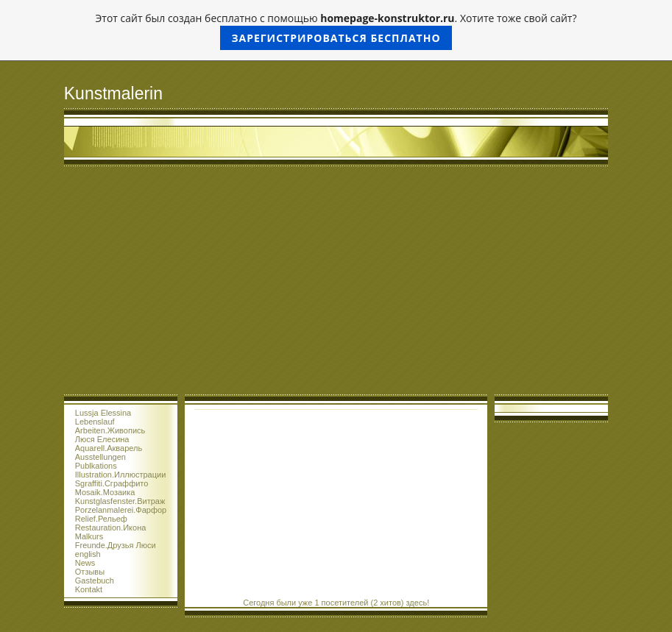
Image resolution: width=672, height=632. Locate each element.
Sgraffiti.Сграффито (112, 483)
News (85, 563)
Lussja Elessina (103, 413)
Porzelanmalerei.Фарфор (121, 510)
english (88, 554)
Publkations (96, 466)
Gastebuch (95, 580)
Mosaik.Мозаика (105, 492)
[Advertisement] (336, 284)
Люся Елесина (102, 439)
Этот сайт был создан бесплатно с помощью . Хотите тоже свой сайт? (336, 31)
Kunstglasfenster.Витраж (120, 501)
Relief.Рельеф (101, 519)
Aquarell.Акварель (109, 448)
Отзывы (90, 572)
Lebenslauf (95, 422)
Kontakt (89, 589)
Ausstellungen (100, 457)
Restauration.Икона (111, 528)
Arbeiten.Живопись (110, 430)
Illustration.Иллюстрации (121, 475)
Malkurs (89, 536)
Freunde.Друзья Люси (116, 545)
